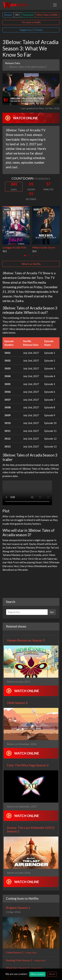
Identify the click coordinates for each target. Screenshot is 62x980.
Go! (52, 612)
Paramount (28, 15)
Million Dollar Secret (44, 247)
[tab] (25, 256)
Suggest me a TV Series (31, 30)
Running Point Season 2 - (26, 960)
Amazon (8, 15)
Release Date (13, 63)
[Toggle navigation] (55, 5)
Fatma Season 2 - (21, 952)
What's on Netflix (31, 264)
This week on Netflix (31, 22)
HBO (17, 15)
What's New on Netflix (47, 15)
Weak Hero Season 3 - (24, 968)
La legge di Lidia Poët (14, 247)
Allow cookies (37, 974)
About (52, 974)
